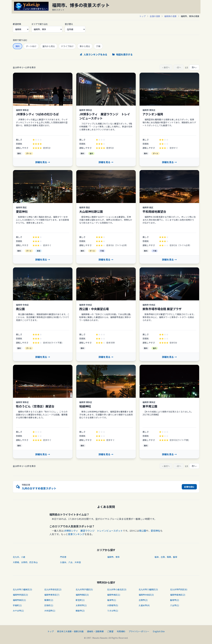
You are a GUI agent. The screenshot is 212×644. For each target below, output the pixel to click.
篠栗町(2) (49, 600)
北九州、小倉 (19, 557)
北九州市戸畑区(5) (84, 589)
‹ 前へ (179, 67)
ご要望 (110, 631)
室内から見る (49, 46)
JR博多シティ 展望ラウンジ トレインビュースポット (93, 531)
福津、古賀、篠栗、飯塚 (166, 557)
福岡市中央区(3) (146, 595)
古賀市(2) (143, 600)
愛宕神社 (155, 531)
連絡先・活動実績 (95, 631)
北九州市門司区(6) (179, 589)
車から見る (85, 46)
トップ (143, 16)
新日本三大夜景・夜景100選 (70, 631)
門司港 (63, 557)
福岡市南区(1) (114, 595)
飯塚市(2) (175, 600)
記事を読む (189, 487)
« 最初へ (166, 67)
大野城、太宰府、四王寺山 (25, 562)
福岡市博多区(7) (52, 595)
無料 (18, 46)
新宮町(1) (80, 600)
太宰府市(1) (81, 605)
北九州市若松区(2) (53, 589)
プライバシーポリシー (139, 631)
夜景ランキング (76, 534)
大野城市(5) (113, 605)
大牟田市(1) (50, 611)
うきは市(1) (113, 611)
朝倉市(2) (80, 611)
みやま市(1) (18, 611)
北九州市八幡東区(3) (22, 589)
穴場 (98, 46)
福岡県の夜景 (170, 16)
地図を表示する (122, 54)
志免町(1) (49, 605)
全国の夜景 (155, 16)
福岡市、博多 (113, 557)
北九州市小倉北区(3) (117, 589)
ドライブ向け (67, 46)
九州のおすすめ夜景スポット (39, 488)
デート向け (31, 46)
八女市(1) (175, 605)
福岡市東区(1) (19, 600)
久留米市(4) (144, 605)
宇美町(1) (17, 605)
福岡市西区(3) (82, 595)
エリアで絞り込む (40, 24)
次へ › (194, 67)
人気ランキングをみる (93, 54)
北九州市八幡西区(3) (148, 589)
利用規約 (121, 631)
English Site (159, 631)
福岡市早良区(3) (20, 595)
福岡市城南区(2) (178, 595)
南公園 (143, 531)
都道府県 (17, 24)
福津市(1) (112, 600)
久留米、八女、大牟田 (70, 562)
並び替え (69, 24)
